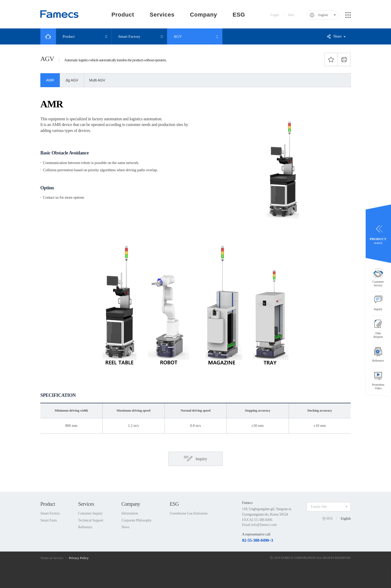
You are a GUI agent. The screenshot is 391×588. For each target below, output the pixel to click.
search (378, 241)
